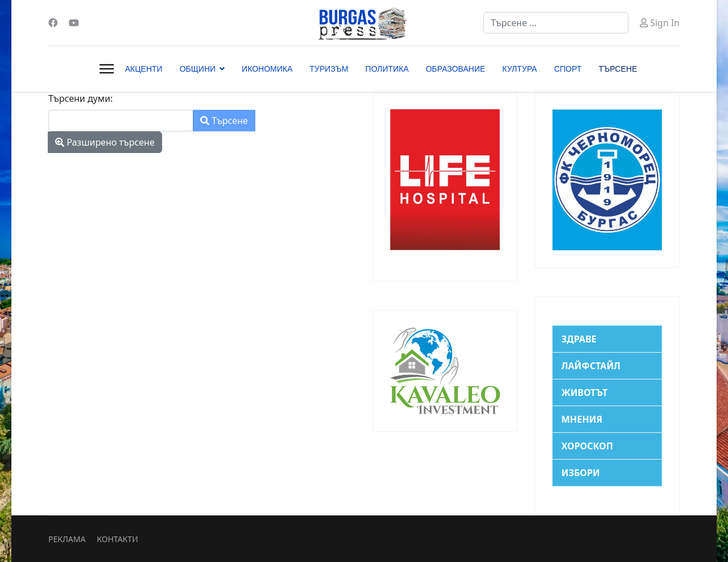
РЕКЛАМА (67, 539)
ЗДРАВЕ (579, 339)
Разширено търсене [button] (105, 142)
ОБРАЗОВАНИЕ (455, 69)
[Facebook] (53, 23)
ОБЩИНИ (198, 69)
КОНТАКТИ (117, 539)
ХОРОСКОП (587, 446)
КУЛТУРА (520, 69)
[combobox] (556, 23)
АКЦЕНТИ (144, 69)
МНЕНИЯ (582, 419)
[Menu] (107, 69)
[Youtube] (74, 23)
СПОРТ (568, 69)
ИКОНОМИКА (267, 69)
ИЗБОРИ (581, 473)
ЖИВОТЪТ (584, 392)
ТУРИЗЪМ (329, 69)
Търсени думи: (80, 98)
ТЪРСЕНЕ (618, 69)
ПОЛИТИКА (387, 69)
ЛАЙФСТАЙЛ (591, 366)
